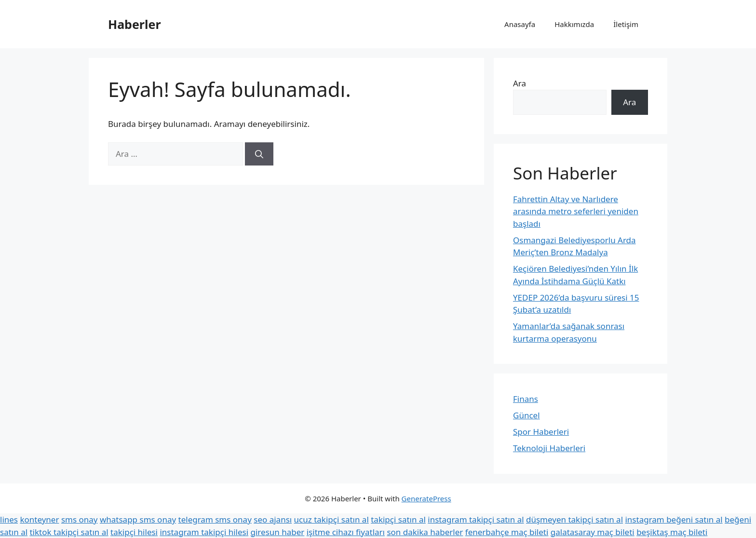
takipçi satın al (398, 519)
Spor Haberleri (541, 432)
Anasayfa (520, 24)
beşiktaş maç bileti (672, 532)
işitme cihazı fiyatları (346, 532)
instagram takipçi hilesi (204, 532)
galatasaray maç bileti (593, 532)
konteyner (39, 519)
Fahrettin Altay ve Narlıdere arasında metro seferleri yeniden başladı (576, 211)
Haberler (135, 24)
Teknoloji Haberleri (549, 448)
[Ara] (259, 154)
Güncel (526, 415)
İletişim (626, 24)
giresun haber (278, 532)
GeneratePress (426, 498)
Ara (520, 83)
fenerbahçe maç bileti (507, 532)
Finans (526, 399)
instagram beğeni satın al (674, 519)
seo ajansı (273, 519)
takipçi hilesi (134, 532)
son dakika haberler (425, 532)
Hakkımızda (574, 24)
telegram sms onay (215, 519)
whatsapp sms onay (138, 519)
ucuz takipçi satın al (331, 519)
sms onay (80, 519)
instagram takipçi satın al (476, 519)
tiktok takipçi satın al (69, 532)
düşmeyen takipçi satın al (574, 519)
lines (9, 519)
